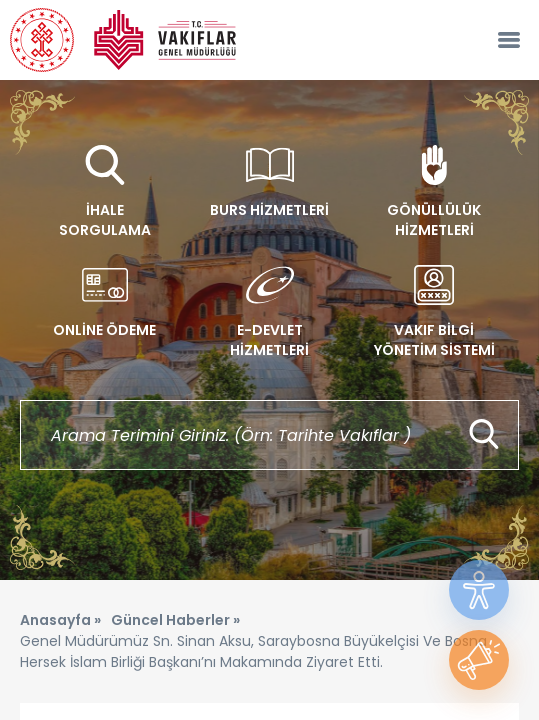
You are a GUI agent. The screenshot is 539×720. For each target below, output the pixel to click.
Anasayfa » (60, 620)
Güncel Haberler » (175, 620)
